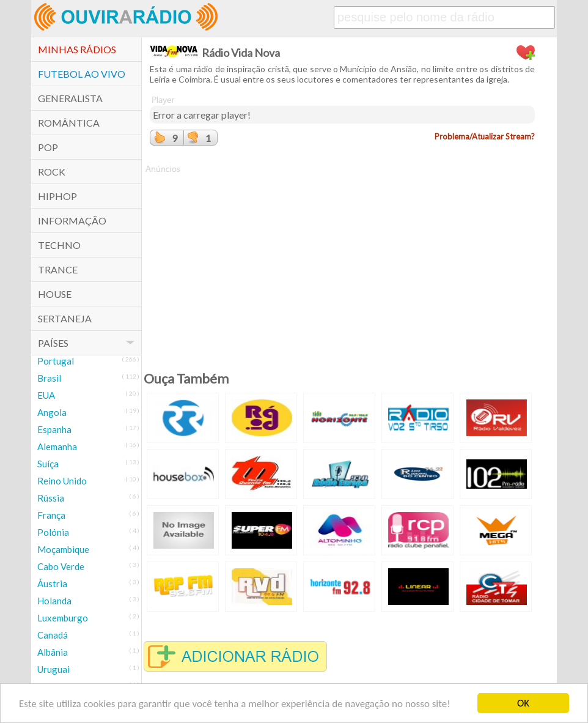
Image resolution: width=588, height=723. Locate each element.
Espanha (54, 429)
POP (48, 147)
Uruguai (53, 669)
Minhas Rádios (77, 49)
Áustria (52, 584)
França (51, 515)
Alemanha (57, 447)
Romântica (69, 123)
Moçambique (63, 549)
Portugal (56, 361)
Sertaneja (65, 318)
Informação (72, 221)
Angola (52, 412)
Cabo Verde (61, 566)
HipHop (57, 196)
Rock (52, 172)
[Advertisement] (342, 261)
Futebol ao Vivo (82, 74)
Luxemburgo (63, 618)
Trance (58, 269)
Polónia (53, 532)
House (55, 294)
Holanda (54, 601)
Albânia (53, 652)
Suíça (48, 464)
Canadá (53, 635)
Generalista (70, 98)
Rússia (51, 498)
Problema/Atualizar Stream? (485, 136)
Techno (59, 245)
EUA (46, 395)
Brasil (49, 378)
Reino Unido (62, 481)
